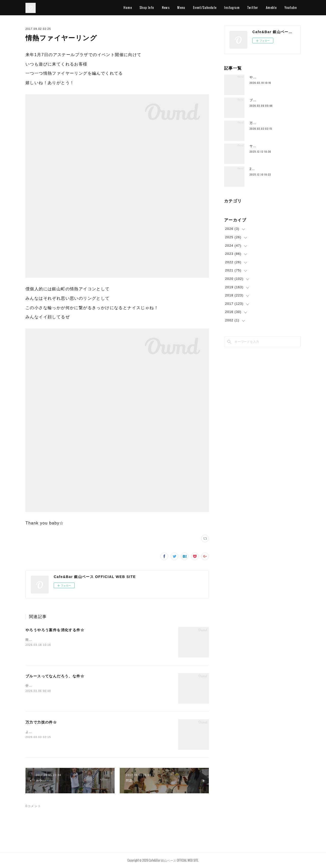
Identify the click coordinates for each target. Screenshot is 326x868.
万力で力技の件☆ (41, 722)
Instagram (232, 8)
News (166, 8)
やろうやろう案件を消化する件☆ (55, 630)
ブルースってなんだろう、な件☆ (55, 676)
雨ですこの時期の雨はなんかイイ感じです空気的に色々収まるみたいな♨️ (82, 640)
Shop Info (147, 8)
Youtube (291, 8)
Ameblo (271, 8)
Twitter (253, 8)
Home (128, 8)
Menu (181, 8)
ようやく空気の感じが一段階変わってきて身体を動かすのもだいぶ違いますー (85, 732)
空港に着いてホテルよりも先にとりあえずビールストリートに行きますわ (82, 686)
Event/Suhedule (205, 8)
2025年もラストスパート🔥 (271, 169)
